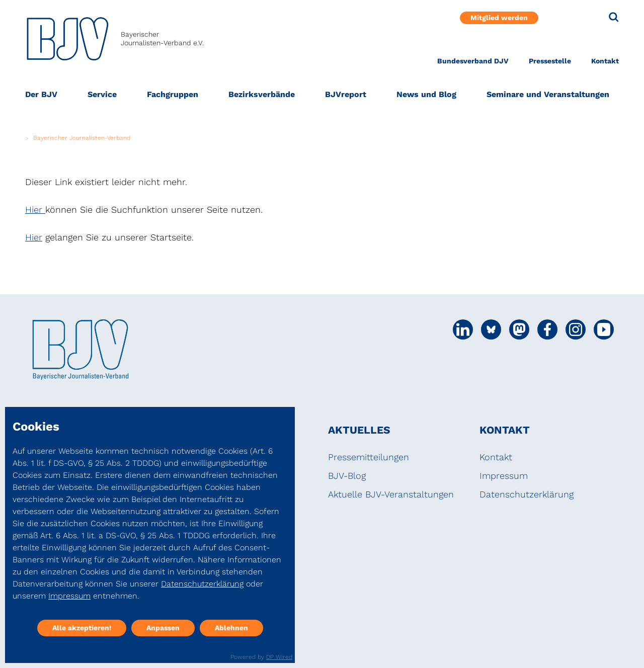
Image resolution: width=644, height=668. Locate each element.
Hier (35, 210)
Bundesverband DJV (473, 61)
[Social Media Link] (463, 329)
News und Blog (426, 94)
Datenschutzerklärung (527, 494)
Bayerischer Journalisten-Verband (82, 138)
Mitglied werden (499, 18)
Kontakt (605, 61)
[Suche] (614, 17)
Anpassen (163, 628)
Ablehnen (231, 628)
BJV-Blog (347, 476)
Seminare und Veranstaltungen (548, 94)
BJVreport (346, 94)
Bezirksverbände (262, 94)
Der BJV (41, 94)
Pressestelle (550, 61)
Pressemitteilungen (369, 457)
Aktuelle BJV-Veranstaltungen (391, 494)
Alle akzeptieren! (82, 628)
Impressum (504, 476)
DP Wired (279, 657)
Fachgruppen (173, 94)
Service (102, 94)
